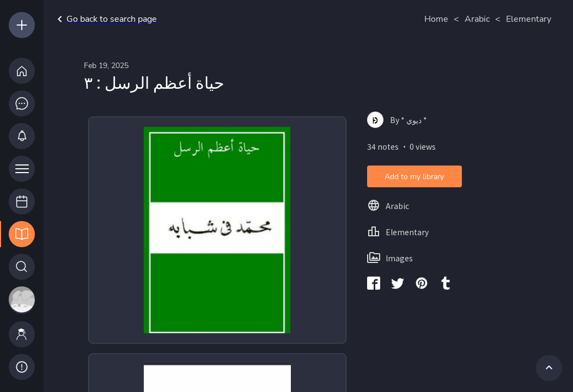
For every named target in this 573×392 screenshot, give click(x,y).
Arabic (477, 19)
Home (436, 19)
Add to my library (414, 177)
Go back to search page (105, 19)
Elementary (529, 19)
